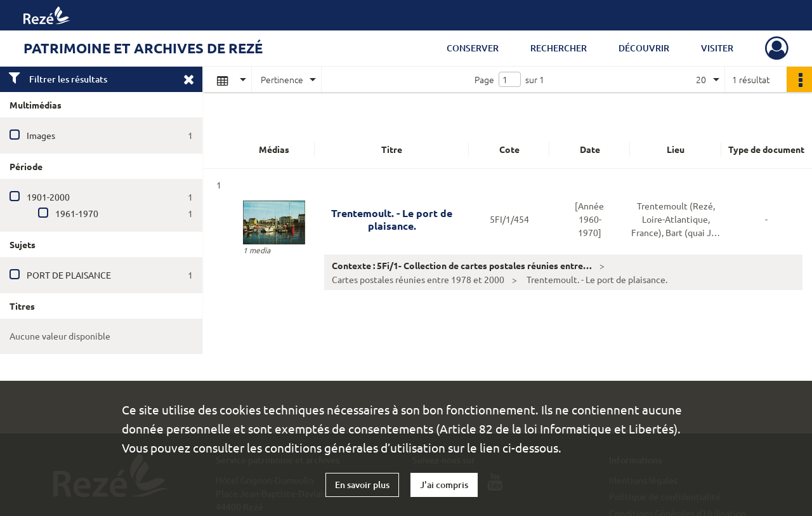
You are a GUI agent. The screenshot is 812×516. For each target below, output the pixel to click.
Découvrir (644, 48)
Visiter (717, 48)
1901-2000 (48, 197)
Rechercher (559, 48)
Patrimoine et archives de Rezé (143, 48)
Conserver (473, 48)
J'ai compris (444, 485)
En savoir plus (362, 485)
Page (484, 79)
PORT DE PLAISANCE (69, 275)
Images (41, 135)
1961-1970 (77, 213)
